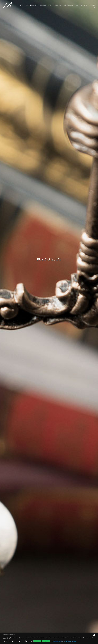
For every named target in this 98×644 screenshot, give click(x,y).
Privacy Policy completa (70, 641)
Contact (93, 5)
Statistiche (22, 641)
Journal (84, 5)
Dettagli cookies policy (57, 641)
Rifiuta (46, 641)
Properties (57, 5)
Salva (37, 641)
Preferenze (15, 641)
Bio (77, 5)
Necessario (7, 641)
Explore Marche (32, 5)
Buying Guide (69, 5)
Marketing (29, 641)
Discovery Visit (46, 5)
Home (22, 5)
